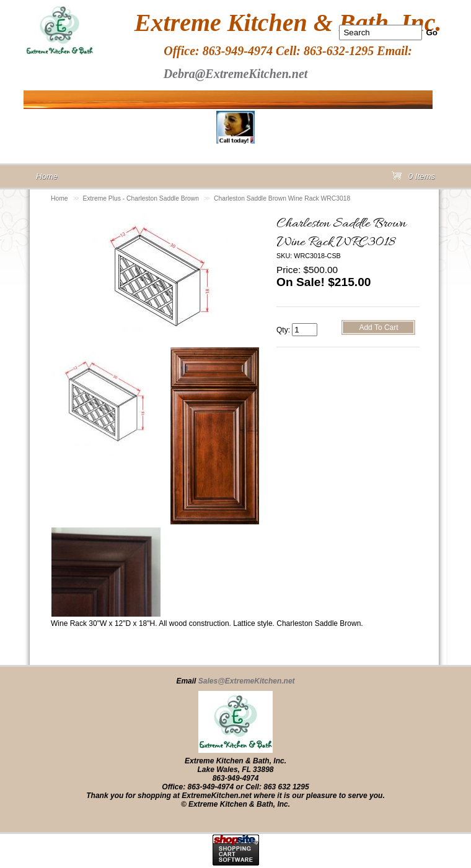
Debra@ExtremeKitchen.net (236, 74)
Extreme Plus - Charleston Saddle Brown (141, 198)
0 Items (413, 179)
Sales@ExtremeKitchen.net (247, 681)
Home (59, 198)
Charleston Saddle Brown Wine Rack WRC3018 (282, 198)
